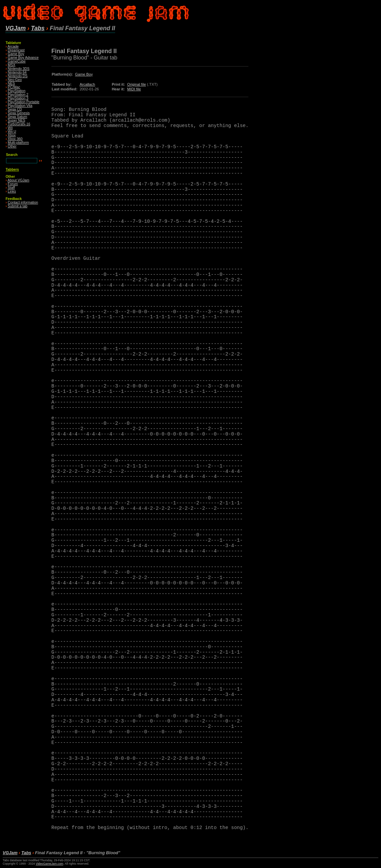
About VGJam (19, 180)
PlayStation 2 (18, 95)
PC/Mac (14, 87)
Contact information (23, 202)
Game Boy (16, 54)
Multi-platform (18, 143)
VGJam (16, 28)
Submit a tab (17, 206)
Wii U (12, 132)
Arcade (13, 47)
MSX (12, 65)
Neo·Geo (15, 80)
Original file (137, 84)
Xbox (12, 135)
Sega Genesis (19, 113)
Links (12, 191)
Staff (11, 188)
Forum (13, 184)
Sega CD (15, 109)
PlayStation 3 (18, 98)
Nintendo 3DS (19, 69)
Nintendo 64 (17, 72)
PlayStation (17, 91)
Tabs (38, 28)
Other (12, 146)
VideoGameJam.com (49, 864)
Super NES (16, 120)
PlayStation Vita (20, 106)
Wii (10, 128)
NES (11, 84)
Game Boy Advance (23, 58)
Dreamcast (16, 50)
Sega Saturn (17, 117)
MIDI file (134, 89)
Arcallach (87, 84)
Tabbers (12, 170)
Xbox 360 (15, 139)
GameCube (17, 61)
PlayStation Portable (23, 102)
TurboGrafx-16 (19, 124)
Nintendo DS (18, 76)
